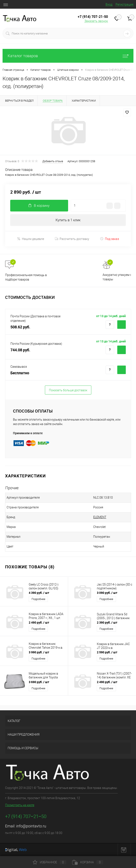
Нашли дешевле (31, 239)
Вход (109, 4)
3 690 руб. (39, 682)
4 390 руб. (39, 593)
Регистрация (125, 4)
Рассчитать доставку (72, 239)
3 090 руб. (107, 593)
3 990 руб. (39, 652)
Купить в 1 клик (68, 220)
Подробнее (38, 599)
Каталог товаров (68, 56)
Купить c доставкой (122, 325)
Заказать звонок (96, 21)
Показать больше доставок (68, 390)
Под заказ (110, 239)
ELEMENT (100, 517)
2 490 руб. (39, 622)
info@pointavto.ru (31, 826)
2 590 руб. (107, 652)
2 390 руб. (107, 622)
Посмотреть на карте (20, 805)
